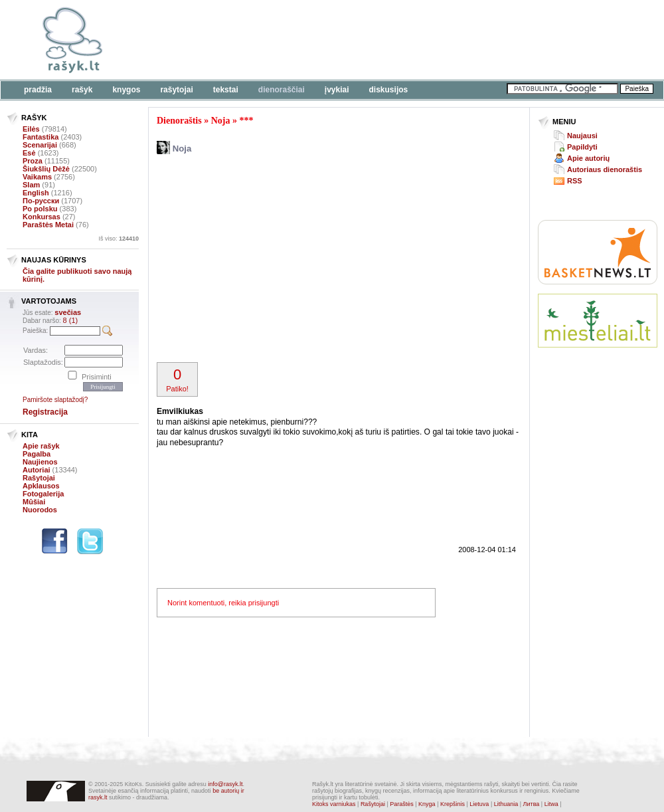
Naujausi (582, 136)
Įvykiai (337, 90)
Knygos (126, 90)
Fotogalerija (43, 494)
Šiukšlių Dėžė (46, 169)
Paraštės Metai (48, 225)
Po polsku (40, 209)
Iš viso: (119, 239)
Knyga (427, 804)
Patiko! (177, 379)
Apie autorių (588, 158)
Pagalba (37, 454)
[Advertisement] (301, 260)
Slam (31, 185)
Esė (29, 153)
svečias (68, 312)
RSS (575, 181)
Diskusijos (389, 90)
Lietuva (479, 804)
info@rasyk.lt (225, 784)
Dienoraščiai (282, 90)
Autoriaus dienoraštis (605, 169)
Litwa (551, 804)
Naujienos (40, 462)
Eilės (31, 129)
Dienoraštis (179, 121)
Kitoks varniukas (334, 804)
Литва (532, 804)
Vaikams (37, 177)
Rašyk (82, 90)
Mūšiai (34, 502)
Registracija (45, 412)
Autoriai (37, 470)
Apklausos (41, 486)
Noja (221, 121)
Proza (33, 161)
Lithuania (506, 804)
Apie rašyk (41, 446)
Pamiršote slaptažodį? (55, 400)
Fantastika (41, 137)
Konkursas (41, 217)
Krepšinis (453, 804)
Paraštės (402, 804)
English (36, 193)
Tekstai (226, 90)
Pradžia (38, 90)
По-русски (41, 201)
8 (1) (71, 320)
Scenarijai (40, 145)
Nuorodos (40, 510)
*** (246, 121)
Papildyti (582, 147)
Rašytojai (176, 90)
